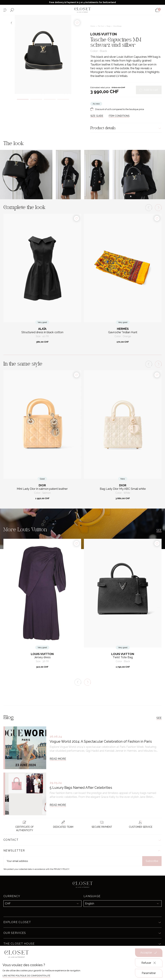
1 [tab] (23, 99)
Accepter (149, 953)
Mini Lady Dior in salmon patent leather (42, 489)
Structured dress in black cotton (42, 332)
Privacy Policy (61, 869)
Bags (109, 26)
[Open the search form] (12, 10)
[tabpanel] (43, 55)
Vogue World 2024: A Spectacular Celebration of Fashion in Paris (101, 741)
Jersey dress (42, 657)
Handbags (117, 26)
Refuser (149, 963)
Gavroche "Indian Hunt (123, 332)
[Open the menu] (5, 10)
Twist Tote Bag (123, 657)
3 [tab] (50, 99)
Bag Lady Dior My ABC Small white (123, 489)
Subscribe (152, 861)
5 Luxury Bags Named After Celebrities (81, 788)
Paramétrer (149, 973)
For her (101, 26)
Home (93, 26)
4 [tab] (63, 99)
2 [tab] (36, 99)
